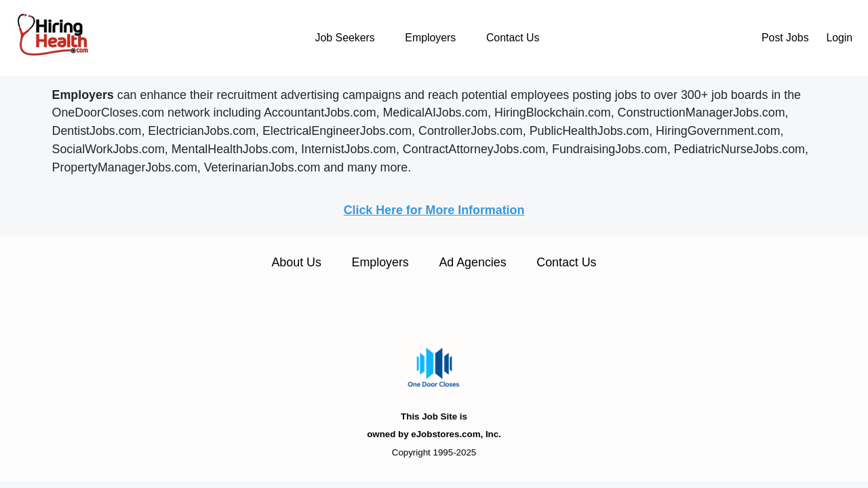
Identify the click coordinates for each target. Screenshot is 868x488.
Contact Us (513, 38)
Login (839, 38)
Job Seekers (345, 38)
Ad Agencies (472, 262)
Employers (430, 38)
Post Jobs (785, 38)
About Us (296, 262)
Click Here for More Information (434, 210)
